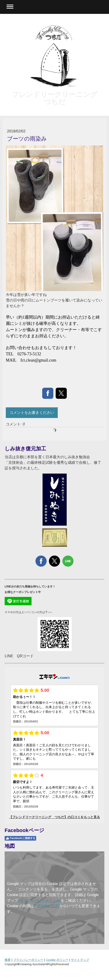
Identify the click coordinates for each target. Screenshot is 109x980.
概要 (8, 960)
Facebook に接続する (20, 838)
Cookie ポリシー (57, 960)
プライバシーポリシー (28, 960)
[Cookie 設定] (49, 906)
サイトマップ (80, 960)
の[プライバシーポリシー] (39, 900)
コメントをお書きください (32, 413)
